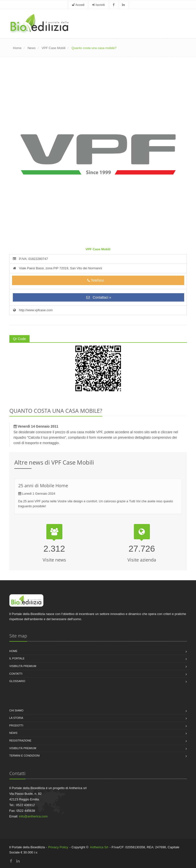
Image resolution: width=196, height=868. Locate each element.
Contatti (16, 674)
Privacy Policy (58, 847)
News (32, 48)
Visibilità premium (23, 666)
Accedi (78, 5)
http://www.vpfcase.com (32, 310)
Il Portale (17, 658)
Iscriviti (98, 5)
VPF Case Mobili (54, 48)
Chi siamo (16, 710)
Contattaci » (98, 297)
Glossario (17, 681)
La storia (16, 718)
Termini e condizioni (25, 756)
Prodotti (16, 725)
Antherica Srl (99, 847)
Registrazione (20, 741)
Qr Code (20, 339)
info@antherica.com (33, 816)
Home (17, 48)
